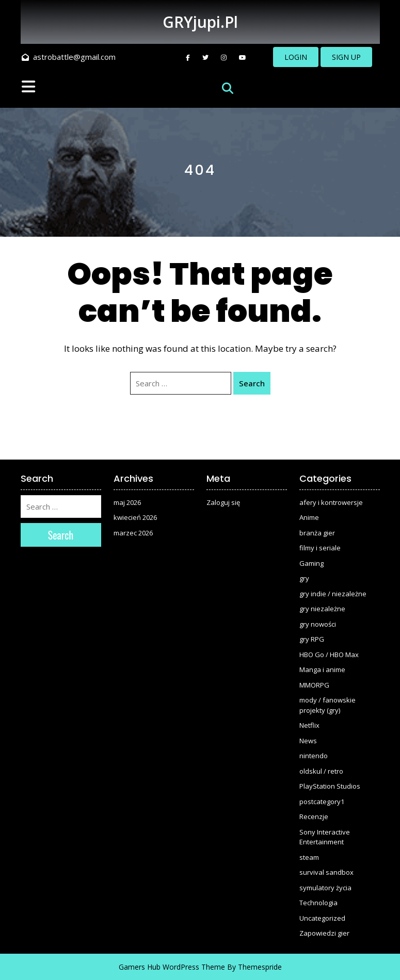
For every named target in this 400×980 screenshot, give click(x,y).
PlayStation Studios (330, 786)
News (308, 741)
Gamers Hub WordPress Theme (172, 967)
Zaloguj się (223, 502)
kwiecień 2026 (135, 517)
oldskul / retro (321, 771)
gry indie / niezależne (333, 594)
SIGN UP (346, 57)
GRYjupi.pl (200, 22)
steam (309, 857)
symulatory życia (325, 888)
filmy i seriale (320, 548)
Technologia (318, 903)
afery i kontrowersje (331, 502)
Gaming (311, 563)
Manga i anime (322, 669)
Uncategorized (322, 918)
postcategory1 (322, 802)
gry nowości (318, 624)
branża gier (317, 533)
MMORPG (314, 685)
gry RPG (312, 639)
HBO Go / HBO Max (329, 655)
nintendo (314, 756)
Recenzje (314, 816)
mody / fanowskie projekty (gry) (327, 705)
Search (252, 383)
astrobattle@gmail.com (69, 57)
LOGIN (296, 57)
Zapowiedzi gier (324, 933)
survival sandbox (326, 872)
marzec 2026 (133, 533)
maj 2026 (127, 502)
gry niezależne (322, 609)
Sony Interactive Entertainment (325, 837)
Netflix (309, 725)
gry (304, 578)
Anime (309, 517)
